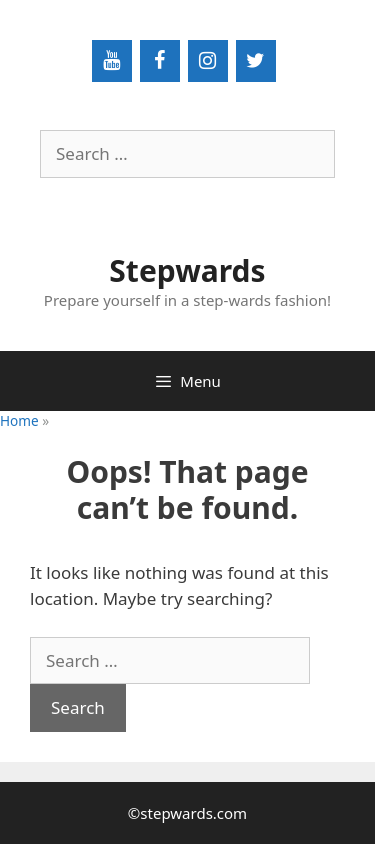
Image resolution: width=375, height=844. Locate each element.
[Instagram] (208, 61)
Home (19, 420)
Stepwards (187, 270)
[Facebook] (160, 61)
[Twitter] (256, 61)
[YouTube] (112, 61)
